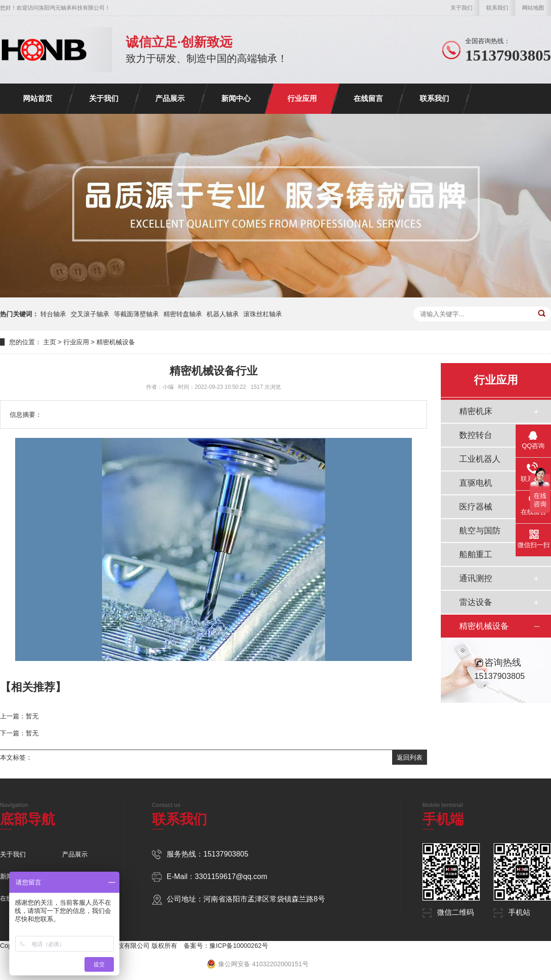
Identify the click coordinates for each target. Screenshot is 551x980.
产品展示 (170, 98)
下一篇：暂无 (19, 733)
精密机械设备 (116, 342)
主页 (50, 342)
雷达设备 (476, 602)
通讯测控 (476, 578)
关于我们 (461, 8)
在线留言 (368, 98)
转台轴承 (53, 314)
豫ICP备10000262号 (239, 946)
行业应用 (302, 98)
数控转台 (476, 435)
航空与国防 (480, 531)
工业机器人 (480, 459)
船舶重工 (476, 554)
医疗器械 (476, 507)
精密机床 (476, 411)
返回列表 (410, 757)
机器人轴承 (223, 314)
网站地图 (533, 8)
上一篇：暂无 (19, 716)
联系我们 (497, 8)
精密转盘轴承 (183, 314)
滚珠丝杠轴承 (263, 314)
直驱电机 (476, 483)
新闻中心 (236, 98)
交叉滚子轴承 (90, 314)
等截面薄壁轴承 (136, 314)
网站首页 (38, 98)
